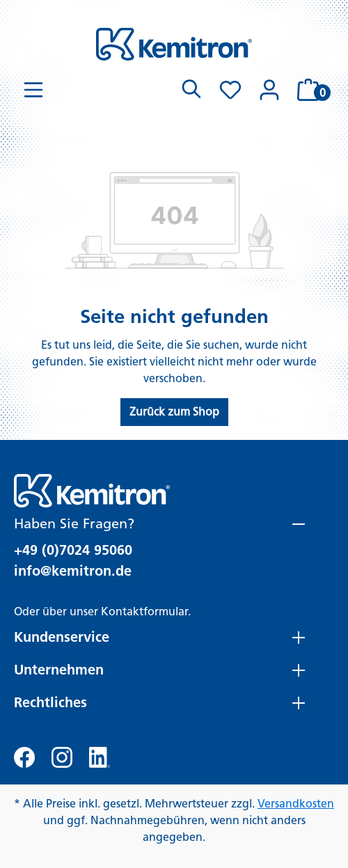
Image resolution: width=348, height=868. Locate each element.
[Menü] (33, 90)
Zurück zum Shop (174, 412)
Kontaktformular (144, 611)
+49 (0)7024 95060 (73, 550)
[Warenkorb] (311, 90)
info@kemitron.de (73, 571)
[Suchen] (191, 90)
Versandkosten (296, 804)
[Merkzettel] (230, 90)
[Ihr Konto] (269, 90)
